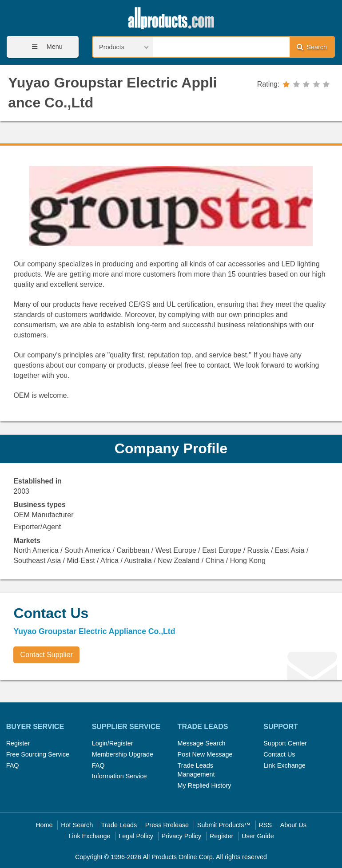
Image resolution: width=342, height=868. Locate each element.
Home (44, 825)
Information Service (119, 776)
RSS (265, 825)
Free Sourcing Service (38, 754)
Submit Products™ (224, 825)
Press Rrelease (167, 825)
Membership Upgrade (123, 754)
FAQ (13, 765)
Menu (44, 47)
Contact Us (279, 754)
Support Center (285, 743)
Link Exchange (284, 765)
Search (312, 47)
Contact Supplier (47, 655)
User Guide (258, 836)
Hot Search (77, 825)
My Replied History (205, 785)
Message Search (202, 743)
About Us (293, 825)
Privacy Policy (182, 836)
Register (18, 743)
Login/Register (113, 743)
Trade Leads (119, 825)
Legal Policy (136, 836)
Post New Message (205, 754)
